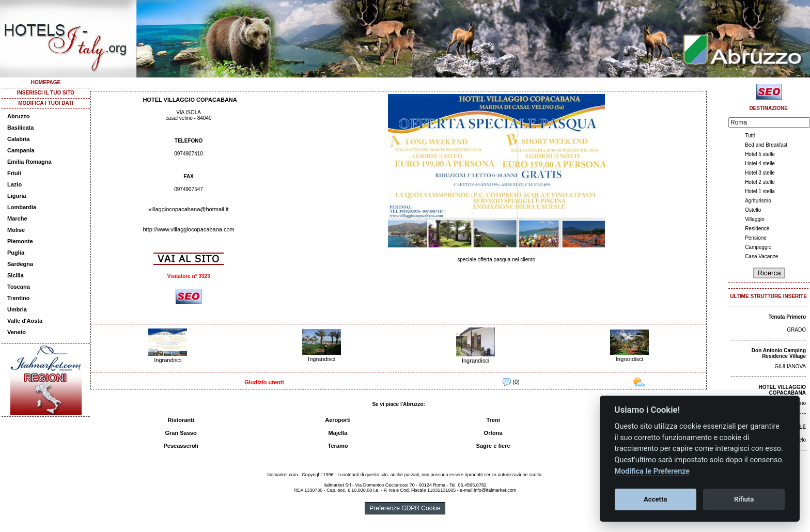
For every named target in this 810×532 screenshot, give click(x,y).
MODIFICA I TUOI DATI (46, 103)
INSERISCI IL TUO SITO (46, 93)
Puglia (16, 253)
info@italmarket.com (495, 490)
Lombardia (22, 207)
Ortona (493, 433)
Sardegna (20, 264)
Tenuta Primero (787, 317)
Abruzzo (18, 116)
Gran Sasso (181, 433)
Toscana (19, 287)
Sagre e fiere (493, 446)
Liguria (17, 196)
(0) (511, 382)
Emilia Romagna (29, 162)
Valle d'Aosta (25, 321)
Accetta (655, 499)
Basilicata (20, 128)
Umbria (17, 309)
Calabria (18, 139)
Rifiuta (744, 499)
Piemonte (20, 241)
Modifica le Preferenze (652, 471)
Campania (21, 150)
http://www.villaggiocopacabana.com (188, 229)
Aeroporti (338, 420)
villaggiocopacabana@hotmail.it (189, 209)
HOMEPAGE (46, 82)
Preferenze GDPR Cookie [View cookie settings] (405, 508)
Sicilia (15, 275)
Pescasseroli (181, 446)
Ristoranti (181, 420)
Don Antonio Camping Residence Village (779, 353)
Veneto (17, 332)
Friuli (14, 173)
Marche (17, 218)
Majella (338, 433)
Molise (16, 230)
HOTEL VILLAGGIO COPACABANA (782, 390)
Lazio (14, 184)
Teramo (338, 446)
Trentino (18, 298)
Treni (493, 420)
